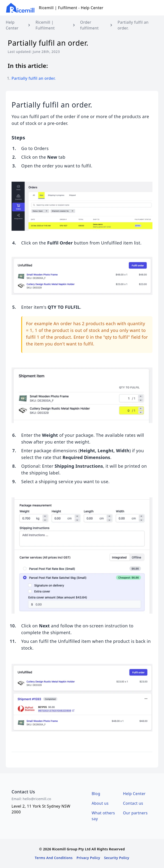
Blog (96, 794)
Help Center (134, 794)
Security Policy (117, 858)
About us (100, 803)
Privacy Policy (88, 858)
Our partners (135, 813)
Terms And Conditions (54, 858)
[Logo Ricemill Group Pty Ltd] (20, 8)
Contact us (133, 803)
